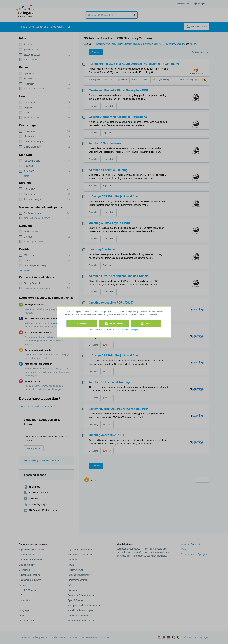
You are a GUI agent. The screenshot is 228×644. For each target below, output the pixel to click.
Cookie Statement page (130, 330)
